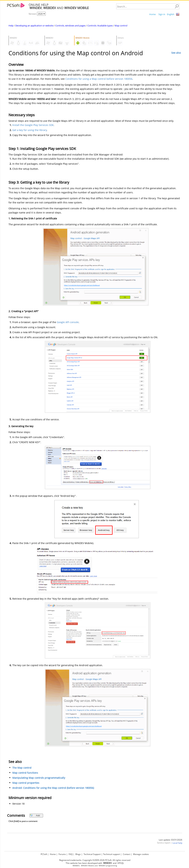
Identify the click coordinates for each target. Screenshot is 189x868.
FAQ (71, 854)
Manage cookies (141, 854)
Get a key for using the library (30, 130)
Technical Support (92, 854)
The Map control (22, 768)
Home (152, 14)
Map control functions (25, 773)
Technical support (112, 854)
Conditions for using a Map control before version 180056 (99, 79)
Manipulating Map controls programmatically (39, 778)
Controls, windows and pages (70, 26)
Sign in (162, 14)
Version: (33, 14)
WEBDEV (76, 866)
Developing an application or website (34, 26)
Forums (62, 854)
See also (176, 53)
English (171, 14)
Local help (177, 843)
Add (35, 815)
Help (11, 26)
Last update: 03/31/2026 (170, 840)
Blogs (78, 854)
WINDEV (102, 866)
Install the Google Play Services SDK (33, 125)
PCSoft (44, 854)
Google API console (68, 322)
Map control (121, 26)
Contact (127, 854)
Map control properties (26, 783)
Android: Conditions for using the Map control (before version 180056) (53, 788)
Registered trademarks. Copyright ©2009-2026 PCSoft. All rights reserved (95, 860)
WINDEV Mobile (87, 866)
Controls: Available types (100, 26)
